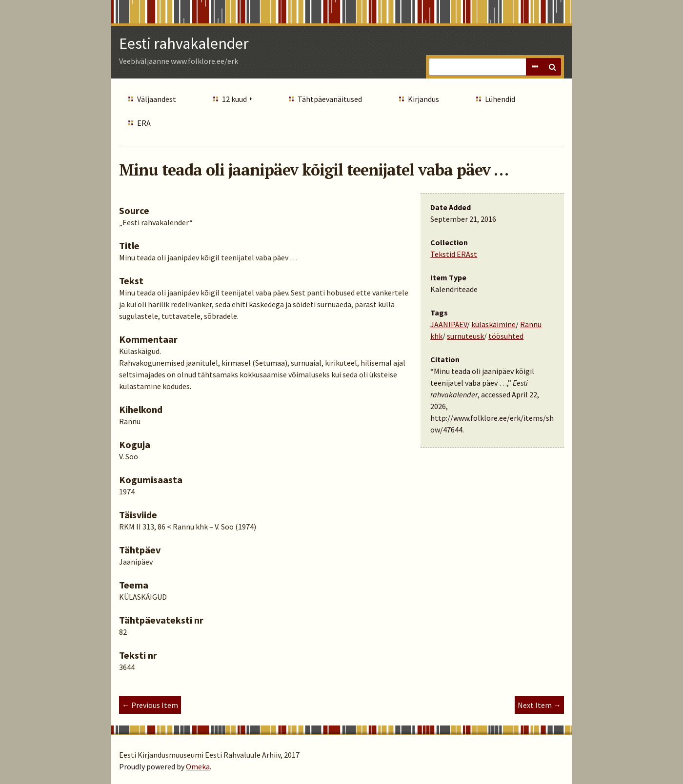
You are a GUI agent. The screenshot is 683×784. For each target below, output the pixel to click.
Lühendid (500, 99)
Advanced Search (535, 67)
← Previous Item (150, 705)
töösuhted (506, 336)
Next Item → (539, 705)
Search (552, 67)
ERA (144, 123)
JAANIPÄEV (449, 324)
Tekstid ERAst (454, 254)
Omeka (198, 766)
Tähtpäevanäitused (330, 99)
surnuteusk (465, 336)
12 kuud (234, 99)
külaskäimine (493, 324)
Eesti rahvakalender (184, 43)
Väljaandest (157, 99)
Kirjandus (423, 99)
